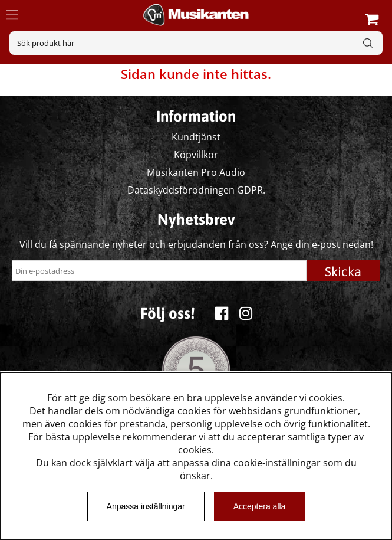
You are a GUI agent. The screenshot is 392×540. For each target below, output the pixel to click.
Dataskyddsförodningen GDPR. (196, 190)
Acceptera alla (260, 506)
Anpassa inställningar (146, 506)
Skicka (343, 271)
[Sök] (196, 43)
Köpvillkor (196, 155)
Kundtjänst (196, 137)
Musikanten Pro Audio (196, 172)
